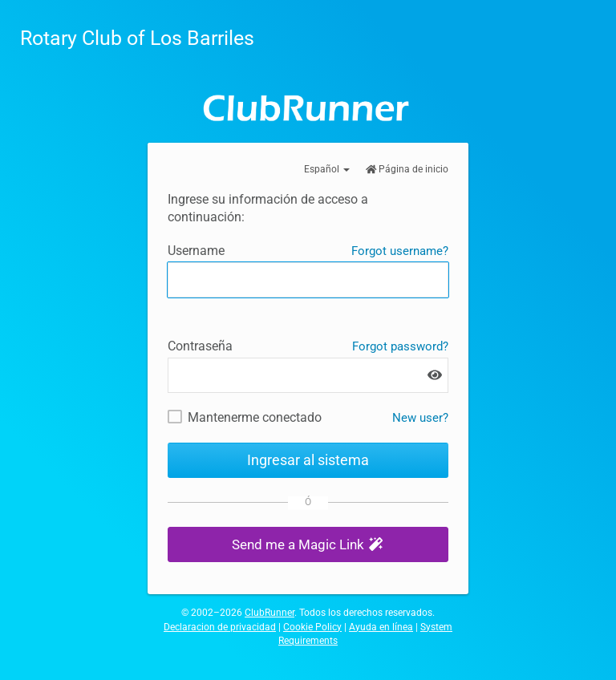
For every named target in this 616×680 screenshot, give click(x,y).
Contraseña (200, 346)
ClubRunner (269, 613)
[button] (308, 545)
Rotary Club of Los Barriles (137, 38)
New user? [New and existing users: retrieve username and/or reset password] (420, 418)
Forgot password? (400, 346)
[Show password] (435, 375)
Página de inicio (407, 169)
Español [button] (327, 169)
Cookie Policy (312, 627)
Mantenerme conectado (255, 417)
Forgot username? (400, 251)
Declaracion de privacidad (220, 627)
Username (196, 251)
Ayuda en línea (381, 627)
